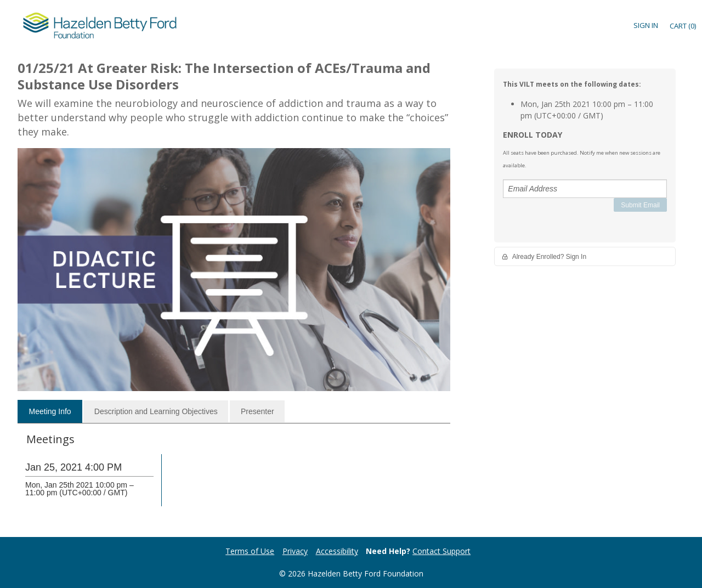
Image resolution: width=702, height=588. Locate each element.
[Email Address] (585, 189)
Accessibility (337, 551)
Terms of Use (250, 551)
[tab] (50, 411)
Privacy (295, 551)
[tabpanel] (234, 478)
